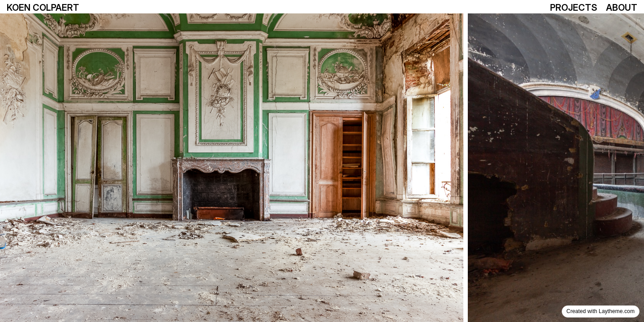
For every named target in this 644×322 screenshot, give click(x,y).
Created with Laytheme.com (601, 311)
